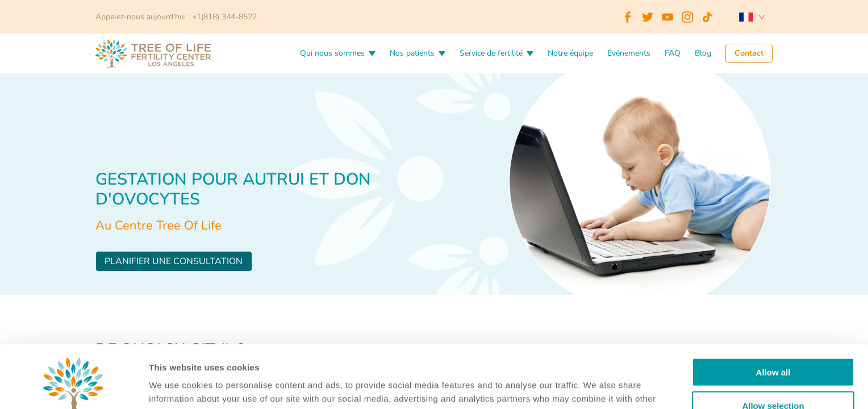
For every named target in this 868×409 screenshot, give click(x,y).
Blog (703, 54)
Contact (749, 54)
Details (584, 387)
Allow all (773, 309)
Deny (773, 376)
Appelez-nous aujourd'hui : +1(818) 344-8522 (176, 17)
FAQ (673, 54)
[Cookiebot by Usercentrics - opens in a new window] (74, 387)
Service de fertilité (491, 54)
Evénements (629, 54)
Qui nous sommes (332, 54)
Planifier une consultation (174, 261)
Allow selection (773, 343)
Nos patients (412, 54)
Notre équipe (570, 54)
